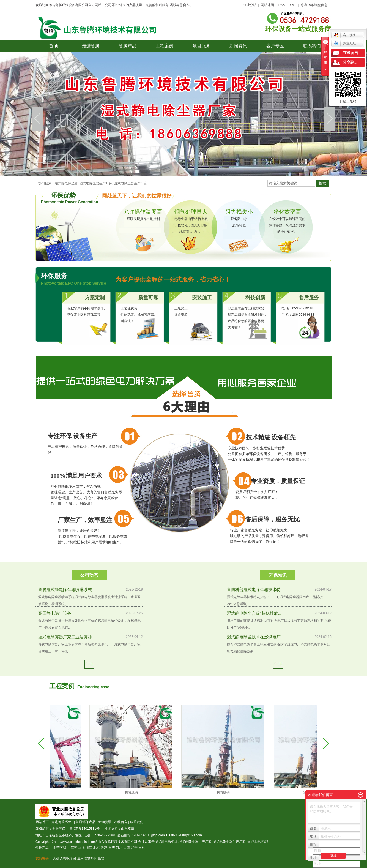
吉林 (142, 848)
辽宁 (134, 848)
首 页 (54, 46)
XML (293, 5)
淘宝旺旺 (345, 43)
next (329, 119)
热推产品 (42, 848)
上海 (81, 848)
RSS (282, 5)
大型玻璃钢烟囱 (64, 858)
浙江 (89, 848)
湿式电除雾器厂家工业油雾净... (67, 637)
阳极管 (99, 858)
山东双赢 (128, 829)
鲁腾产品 (128, 46)
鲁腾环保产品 (86, 822)
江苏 (74, 848)
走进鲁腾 (91, 46)
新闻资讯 (238, 46)
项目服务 (201, 46)
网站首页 (42, 822)
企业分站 (250, 5)
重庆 (112, 848)
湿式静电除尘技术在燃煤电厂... (256, 637)
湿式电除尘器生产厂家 (96, 183)
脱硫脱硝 (135, 792)
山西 (127, 848)
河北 (119, 848)
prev (38, 119)
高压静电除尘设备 (55, 613)
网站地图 (267, 5)
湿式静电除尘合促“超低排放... (254, 613)
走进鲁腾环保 (62, 822)
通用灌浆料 (85, 858)
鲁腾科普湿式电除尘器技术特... (256, 590)
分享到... (350, 62)
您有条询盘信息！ (316, 5)
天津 (104, 848)
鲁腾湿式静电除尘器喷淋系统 (65, 590)
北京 (97, 848)
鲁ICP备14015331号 (84, 829)
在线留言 (121, 822)
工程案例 (165, 46)
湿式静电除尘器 (66, 183)
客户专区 (275, 46)
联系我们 (312, 46)
